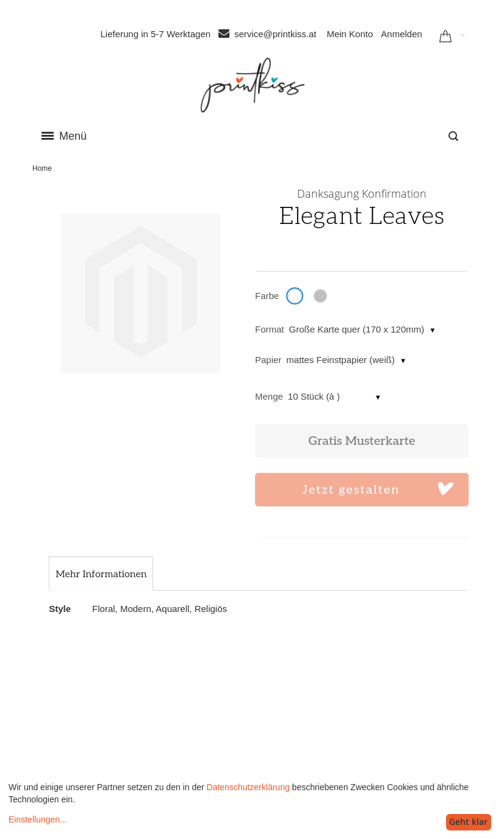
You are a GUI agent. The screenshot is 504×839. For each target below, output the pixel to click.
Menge (269, 396)
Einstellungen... (38, 819)
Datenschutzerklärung (248, 787)
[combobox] (453, 136)
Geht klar (468, 822)
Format (270, 329)
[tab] (101, 575)
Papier (268, 360)
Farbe (267, 296)
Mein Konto (350, 34)
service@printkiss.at (275, 34)
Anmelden (401, 34)
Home (42, 168)
